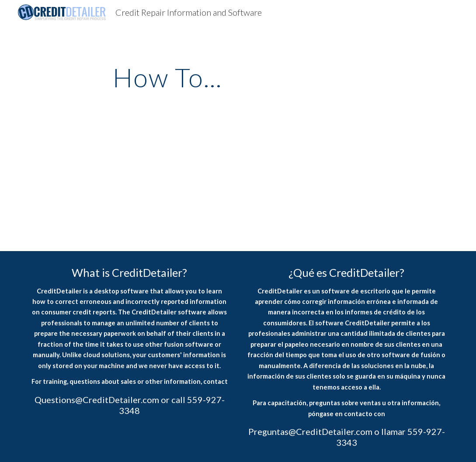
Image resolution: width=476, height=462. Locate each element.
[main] (167, 77)
